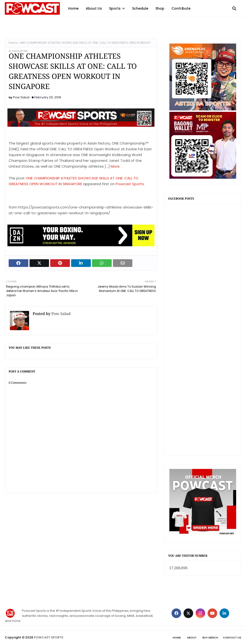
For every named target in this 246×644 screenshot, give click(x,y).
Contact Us (232, 638)
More (115, 166)
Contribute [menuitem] (181, 8)
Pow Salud (21, 97)
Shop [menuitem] (160, 8)
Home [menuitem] (73, 8)
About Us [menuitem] (94, 8)
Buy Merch (210, 638)
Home (13, 43)
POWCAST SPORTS (49, 637)
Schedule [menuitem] (140, 8)
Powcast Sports (130, 184)
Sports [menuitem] (115, 8)
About (192, 638)
